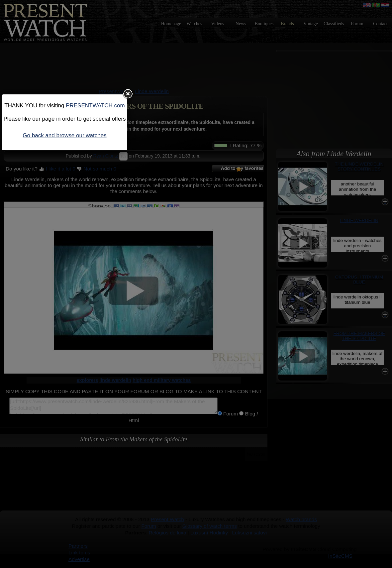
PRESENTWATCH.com (95, 106)
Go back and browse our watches (64, 135)
